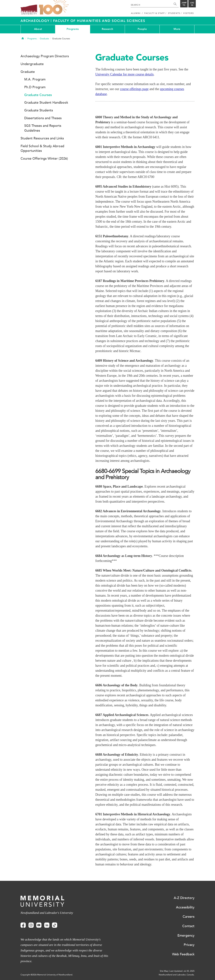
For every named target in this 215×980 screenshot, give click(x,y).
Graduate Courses (38, 95)
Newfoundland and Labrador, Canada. (177, 975)
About (38, 29)
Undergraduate (32, 64)
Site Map (164, 971)
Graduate (44, 39)
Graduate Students (39, 110)
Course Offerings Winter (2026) (44, 159)
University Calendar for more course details (124, 74)
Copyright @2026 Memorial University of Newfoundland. (47, 975)
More (177, 29)
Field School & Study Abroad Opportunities (42, 149)
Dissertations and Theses (43, 118)
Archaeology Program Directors (45, 56)
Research (107, 29)
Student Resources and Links (42, 138)
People (142, 29)
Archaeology (36, 21)
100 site (54, 7)
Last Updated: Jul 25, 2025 (182, 971)
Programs (73, 29)
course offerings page (134, 89)
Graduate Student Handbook (46, 103)
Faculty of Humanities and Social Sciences (99, 21)
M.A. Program (35, 79)
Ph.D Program (35, 87)
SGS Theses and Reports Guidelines (43, 128)
